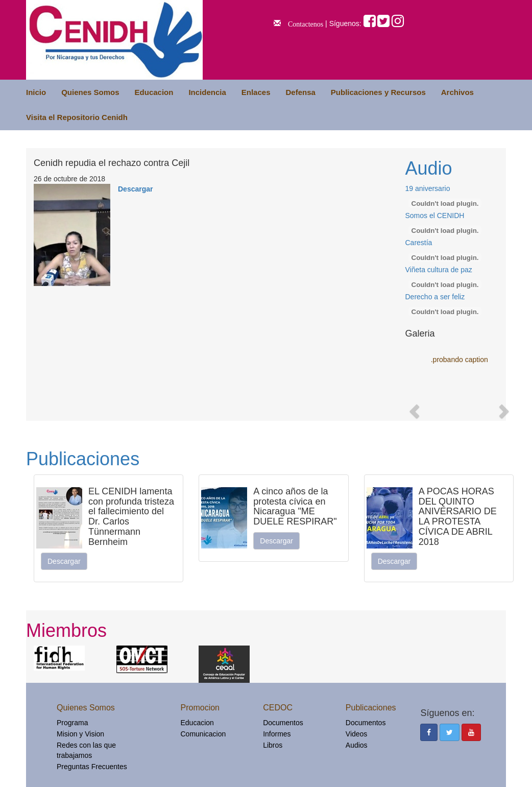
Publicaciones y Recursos (378, 92)
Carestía (419, 243)
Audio (429, 168)
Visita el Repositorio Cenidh (77, 117)
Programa (72, 723)
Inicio (36, 92)
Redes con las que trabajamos (86, 750)
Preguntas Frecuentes (92, 767)
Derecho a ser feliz (435, 297)
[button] (414, 408)
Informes (277, 734)
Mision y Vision (80, 734)
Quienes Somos (90, 92)
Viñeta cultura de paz (439, 270)
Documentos (283, 723)
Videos (357, 734)
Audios (357, 745)
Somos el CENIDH (435, 216)
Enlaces (256, 92)
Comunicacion (203, 734)
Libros (273, 745)
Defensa (300, 92)
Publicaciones (83, 459)
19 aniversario (428, 188)
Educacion (154, 92)
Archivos (457, 92)
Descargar (136, 189)
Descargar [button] (64, 561)
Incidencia (207, 92)
